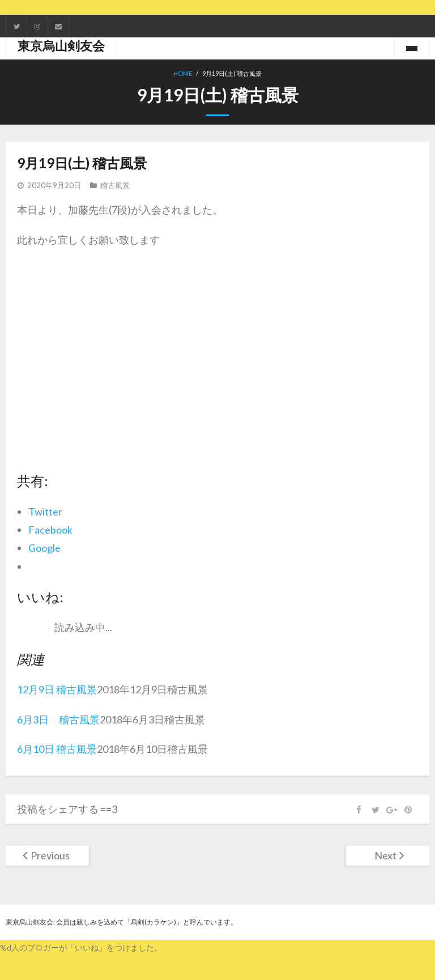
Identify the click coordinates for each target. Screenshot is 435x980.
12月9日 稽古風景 (57, 689)
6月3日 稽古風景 (58, 719)
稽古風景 (115, 185)
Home (183, 73)
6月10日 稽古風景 (57, 749)
